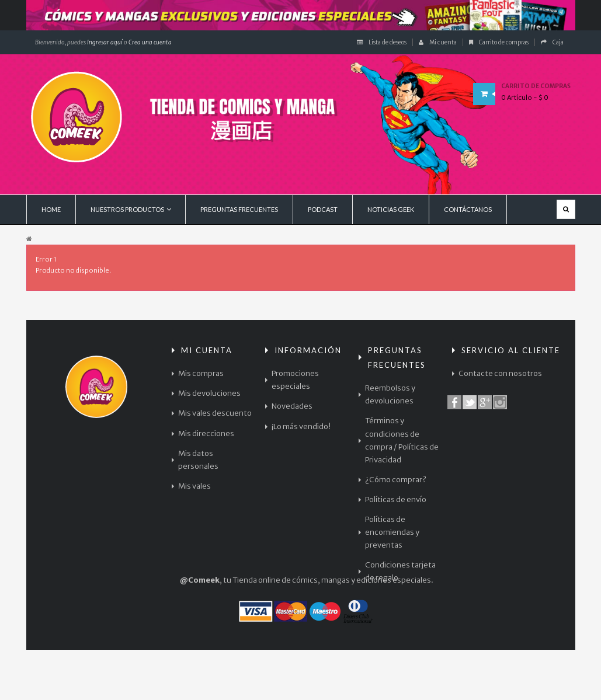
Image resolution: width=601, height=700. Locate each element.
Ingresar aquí (104, 42)
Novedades (292, 406)
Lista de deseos (382, 42)
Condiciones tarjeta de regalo (400, 571)
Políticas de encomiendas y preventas (392, 532)
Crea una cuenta (150, 42)
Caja (552, 42)
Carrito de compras (499, 42)
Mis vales (194, 486)
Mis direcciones (206, 433)
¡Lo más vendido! (301, 426)
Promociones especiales (295, 380)
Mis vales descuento (215, 413)
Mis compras (201, 373)
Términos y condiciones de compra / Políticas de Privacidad (402, 440)
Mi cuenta (438, 42)
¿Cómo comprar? (396, 480)
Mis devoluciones (209, 393)
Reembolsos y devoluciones (390, 394)
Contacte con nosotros (500, 373)
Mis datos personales (198, 460)
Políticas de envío (396, 499)
